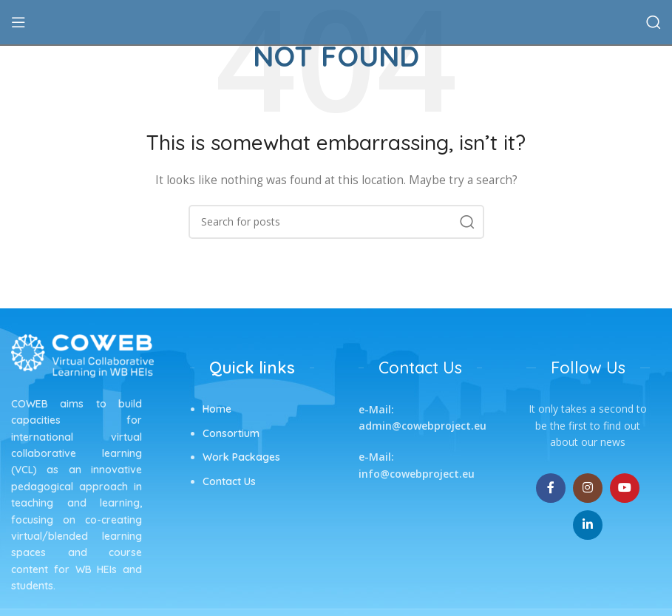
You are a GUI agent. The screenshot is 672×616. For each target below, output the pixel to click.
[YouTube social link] (625, 488)
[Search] (654, 22)
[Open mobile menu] (18, 22)
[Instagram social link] (588, 488)
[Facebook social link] (551, 488)
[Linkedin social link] (588, 525)
